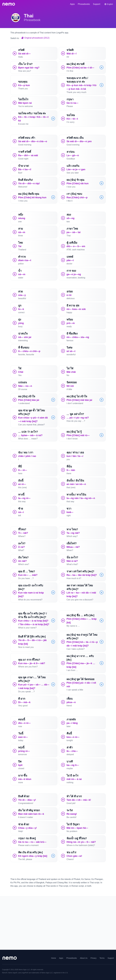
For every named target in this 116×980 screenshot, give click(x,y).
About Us (84, 958)
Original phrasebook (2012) (35, 38)
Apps (72, 4)
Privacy (93, 958)
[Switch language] (109, 4)
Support (97, 4)
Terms (102, 958)
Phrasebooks (84, 4)
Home (53, 958)
